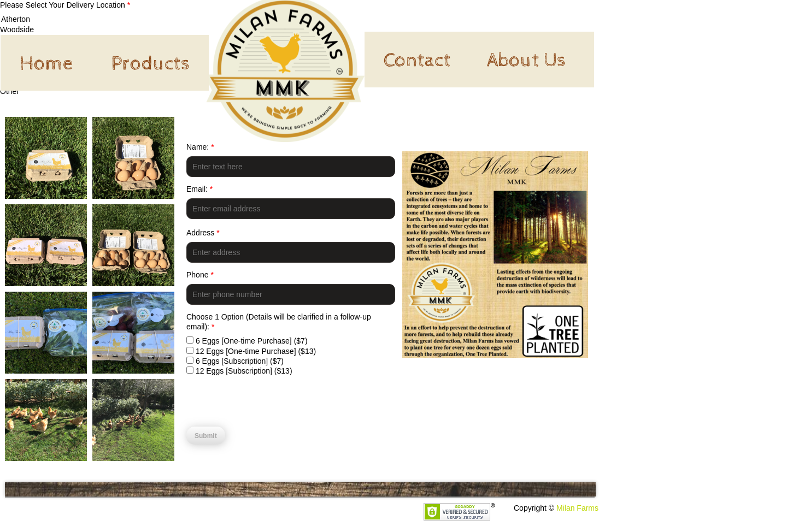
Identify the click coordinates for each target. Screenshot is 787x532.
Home (46, 64)
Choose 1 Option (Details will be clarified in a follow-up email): (279, 322)
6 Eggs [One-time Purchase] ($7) (247, 341)
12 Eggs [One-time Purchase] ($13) (251, 351)
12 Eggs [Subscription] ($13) (239, 371)
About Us (526, 61)
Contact (417, 61)
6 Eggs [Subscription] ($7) (235, 361)
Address (203, 233)
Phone (200, 275)
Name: (200, 147)
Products (150, 64)
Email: (199, 189)
